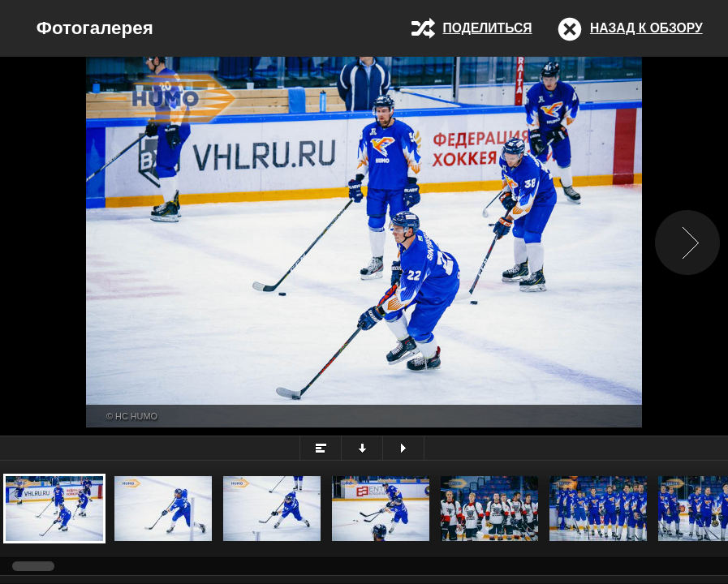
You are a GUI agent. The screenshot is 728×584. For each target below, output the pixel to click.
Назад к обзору (646, 28)
